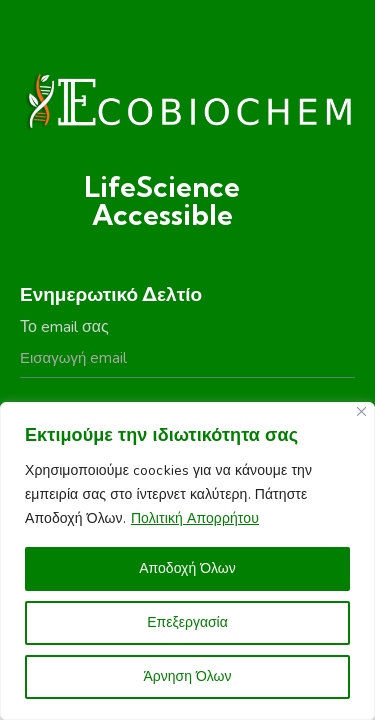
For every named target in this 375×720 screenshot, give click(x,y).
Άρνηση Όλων (187, 676)
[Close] (361, 411)
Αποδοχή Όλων (187, 568)
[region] (187, 561)
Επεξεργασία (187, 622)
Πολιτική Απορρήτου (195, 518)
